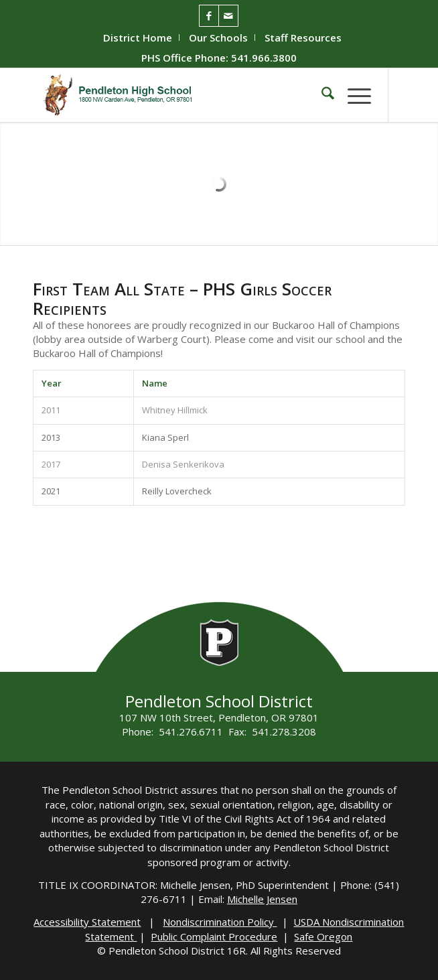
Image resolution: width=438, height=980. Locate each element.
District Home (138, 38)
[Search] (321, 95)
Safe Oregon (323, 936)
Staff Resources (303, 38)
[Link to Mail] (228, 16)
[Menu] (353, 95)
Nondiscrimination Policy (220, 922)
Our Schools (218, 38)
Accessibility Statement (87, 922)
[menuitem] (138, 38)
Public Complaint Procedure (214, 936)
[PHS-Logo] (182, 95)
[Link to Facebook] (209, 16)
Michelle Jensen (262, 899)
